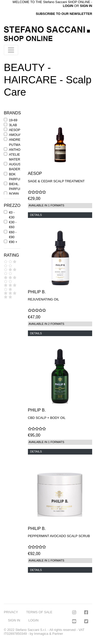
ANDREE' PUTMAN (16, 142)
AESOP (15, 130)
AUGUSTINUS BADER (20, 167)
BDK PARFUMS (17, 177)
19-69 (13, 120)
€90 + (13, 242)
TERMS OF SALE (39, 612)
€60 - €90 (13, 235)
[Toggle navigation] (11, 50)
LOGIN (34, 620)
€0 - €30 (12, 215)
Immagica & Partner (49, 634)
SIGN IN (86, 6)
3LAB (13, 125)
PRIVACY (11, 612)
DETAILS (36, 215)
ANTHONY (17, 150)
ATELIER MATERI (16, 157)
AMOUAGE (17, 135)
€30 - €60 (13, 225)
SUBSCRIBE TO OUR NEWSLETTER (64, 14)
